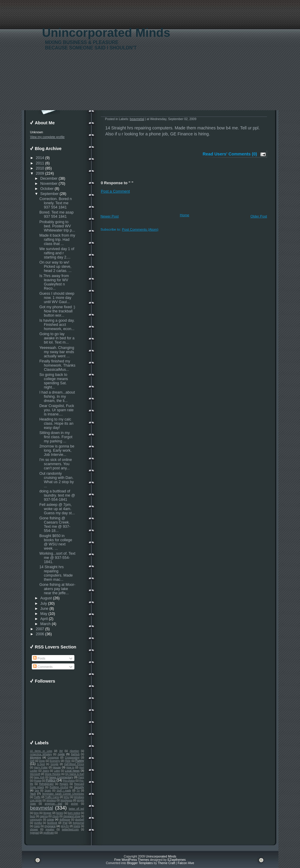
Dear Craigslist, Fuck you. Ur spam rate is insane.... (57, 410)
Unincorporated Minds (106, 33)
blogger (47, 813)
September (49, 194)
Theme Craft (166, 863)
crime (51, 819)
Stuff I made (64, 790)
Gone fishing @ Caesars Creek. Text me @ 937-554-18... (55, 524)
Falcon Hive (186, 863)
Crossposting (72, 757)
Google (54, 764)
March (45, 624)
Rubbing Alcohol (59, 787)
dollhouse (65, 819)
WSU (66, 797)
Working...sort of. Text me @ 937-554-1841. (57, 558)
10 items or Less (41, 751)
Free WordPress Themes (132, 860)
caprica (44, 816)
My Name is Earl (75, 774)
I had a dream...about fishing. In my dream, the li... (57, 397)
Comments (43, 667)
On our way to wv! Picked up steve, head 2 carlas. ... (55, 267)
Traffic (37, 797)
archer (75, 804)
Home (185, 215)
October (47, 189)
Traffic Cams (52, 797)
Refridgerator (46, 784)
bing (36, 813)
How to (70, 767)
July (43, 604)
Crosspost (53, 757)
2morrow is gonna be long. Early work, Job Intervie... (57, 450)
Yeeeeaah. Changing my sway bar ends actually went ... (57, 352)
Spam (48, 790)
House (57, 767)
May (44, 614)
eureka (38, 823)
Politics (51, 780)
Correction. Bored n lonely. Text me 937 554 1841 (55, 203)
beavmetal (42, 808)
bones (60, 813)
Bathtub (75, 754)
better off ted (76, 809)
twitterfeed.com (70, 829)
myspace (50, 826)
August (46, 598)
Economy (55, 761)
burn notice (74, 813)
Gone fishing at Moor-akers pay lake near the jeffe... (57, 589)
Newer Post (109, 216)
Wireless (51, 800)
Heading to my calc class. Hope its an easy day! (56, 424)
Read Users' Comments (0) (230, 154)
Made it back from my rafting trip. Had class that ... (57, 240)
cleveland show (72, 816)
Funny (80, 761)
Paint (81, 777)
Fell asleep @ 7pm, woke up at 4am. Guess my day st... (57, 509)
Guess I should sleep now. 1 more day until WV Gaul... (57, 298)
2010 (40, 168)
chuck (55, 816)
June (44, 609)
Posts (39, 658)
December (49, 179)
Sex (37, 790)
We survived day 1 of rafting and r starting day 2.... (57, 253)
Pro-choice (69, 781)
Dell (32, 761)
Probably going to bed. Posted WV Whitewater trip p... (57, 226)
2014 (40, 158)
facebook (52, 823)
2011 (40, 163)
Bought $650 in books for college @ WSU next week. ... (56, 542)
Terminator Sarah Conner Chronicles (63, 794)
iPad (65, 823)
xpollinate (48, 833)
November (49, 184)
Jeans (46, 771)
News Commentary (61, 777)
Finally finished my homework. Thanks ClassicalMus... (57, 365)
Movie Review (53, 774)
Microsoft (35, 774)
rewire (77, 826)
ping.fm (65, 826)
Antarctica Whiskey (41, 754)
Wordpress (66, 800)
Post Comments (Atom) (140, 229)
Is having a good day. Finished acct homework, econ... (57, 325)
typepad (34, 833)
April (44, 619)
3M (61, 751)
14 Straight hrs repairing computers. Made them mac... (56, 573)
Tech (33, 794)
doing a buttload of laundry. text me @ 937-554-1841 (57, 495)
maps (37, 826)
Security (79, 787)
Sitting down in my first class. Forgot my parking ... (56, 437)
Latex (57, 771)
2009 (40, 173)
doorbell (79, 819)
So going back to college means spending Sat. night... (54, 381)
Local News (72, 771)
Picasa (38, 781)
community (36, 819)
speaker (50, 829)
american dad (53, 804)
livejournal (78, 823)
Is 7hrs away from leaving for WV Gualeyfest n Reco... (54, 282)
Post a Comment (115, 191)
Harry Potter (41, 767)
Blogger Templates (140, 863)
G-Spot (41, 764)
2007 (40, 629)
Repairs (64, 784)
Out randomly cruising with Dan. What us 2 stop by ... (57, 480)
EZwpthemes (177, 860)
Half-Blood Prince (74, 764)
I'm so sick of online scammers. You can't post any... (55, 464)
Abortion (74, 751)
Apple (61, 754)
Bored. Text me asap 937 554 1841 (56, 214)
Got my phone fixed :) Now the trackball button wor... (57, 311)
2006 (40, 634)
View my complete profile (47, 137)
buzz (33, 816)
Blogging (35, 757)
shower (34, 829)
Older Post (259, 216)
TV (78, 790)
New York (39, 777)
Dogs (42, 761)
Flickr (68, 761)
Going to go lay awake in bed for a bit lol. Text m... (57, 338)
